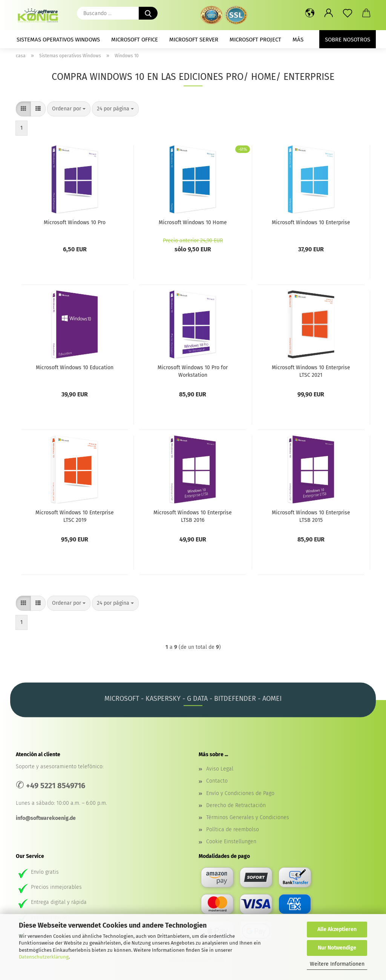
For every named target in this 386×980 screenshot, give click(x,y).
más (298, 40)
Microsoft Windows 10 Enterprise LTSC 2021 (311, 371)
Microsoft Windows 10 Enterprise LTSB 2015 (311, 516)
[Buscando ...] (148, 13)
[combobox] (69, 109)
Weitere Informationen (337, 964)
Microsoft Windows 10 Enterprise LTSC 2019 (75, 516)
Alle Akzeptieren (337, 929)
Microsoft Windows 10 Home (193, 222)
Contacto (217, 781)
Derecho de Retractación (236, 805)
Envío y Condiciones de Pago (240, 793)
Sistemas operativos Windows (58, 40)
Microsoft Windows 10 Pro (75, 222)
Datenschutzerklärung (44, 957)
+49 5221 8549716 (56, 786)
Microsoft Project (255, 40)
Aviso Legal (220, 769)
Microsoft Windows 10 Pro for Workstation (193, 371)
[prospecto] (348, 13)
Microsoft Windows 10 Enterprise (311, 222)
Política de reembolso (233, 829)
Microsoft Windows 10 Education (75, 368)
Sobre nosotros (348, 40)
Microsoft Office (135, 40)
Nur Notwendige (337, 948)
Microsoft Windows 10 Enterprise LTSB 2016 (193, 516)
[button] (310, 13)
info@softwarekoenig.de (46, 818)
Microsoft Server (194, 40)
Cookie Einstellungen (231, 842)
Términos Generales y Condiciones (248, 817)
